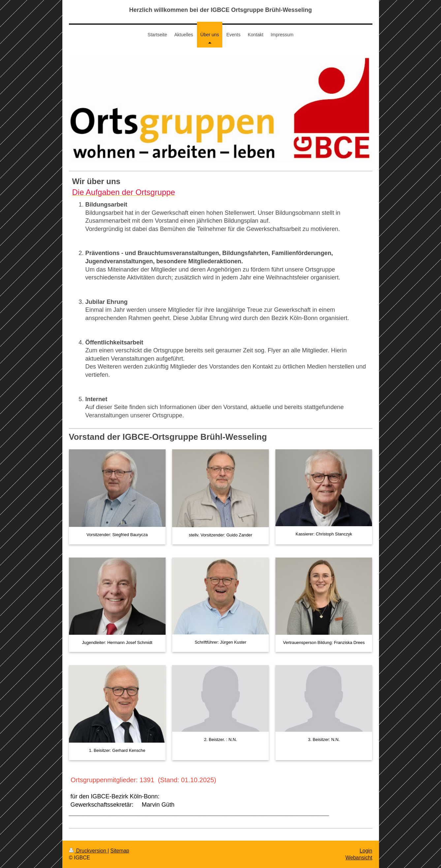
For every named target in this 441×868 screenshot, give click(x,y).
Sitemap (120, 851)
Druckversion (88, 851)
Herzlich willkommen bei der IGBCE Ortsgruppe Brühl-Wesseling (221, 10)
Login (366, 851)
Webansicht (359, 858)
